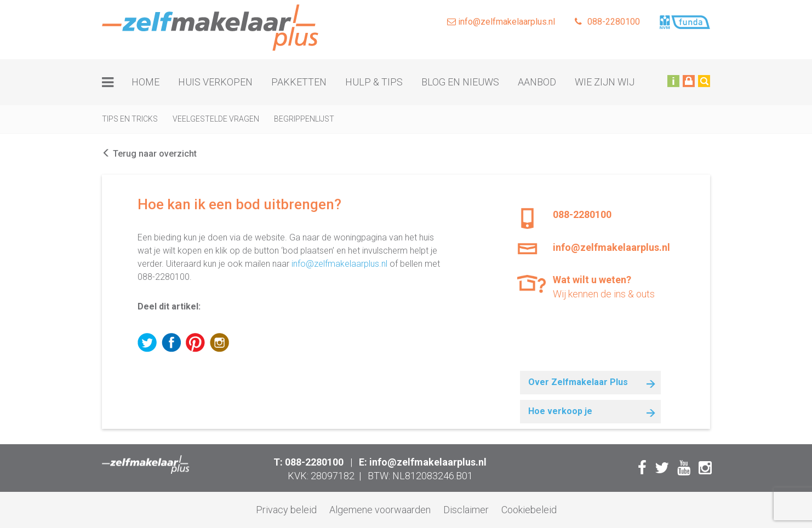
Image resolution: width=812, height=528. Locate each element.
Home (145, 82)
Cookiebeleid (529, 510)
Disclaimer (466, 510)
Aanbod (537, 82)
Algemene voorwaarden (380, 510)
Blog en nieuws (460, 82)
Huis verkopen (215, 82)
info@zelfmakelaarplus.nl (501, 22)
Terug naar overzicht (149, 154)
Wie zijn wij (605, 82)
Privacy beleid (286, 510)
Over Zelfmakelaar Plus (578, 382)
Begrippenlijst (304, 119)
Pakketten (299, 82)
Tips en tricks (130, 119)
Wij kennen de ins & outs (608, 286)
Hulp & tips (374, 82)
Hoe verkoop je (560, 411)
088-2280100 (607, 22)
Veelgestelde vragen (216, 119)
